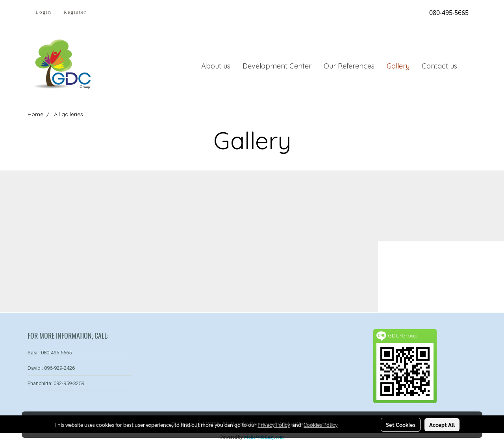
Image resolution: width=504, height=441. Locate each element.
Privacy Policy (274, 424)
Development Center (277, 66)
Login (44, 12)
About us (216, 66)
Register (75, 12)
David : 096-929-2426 (51, 368)
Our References (349, 66)
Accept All (442, 424)
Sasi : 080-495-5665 (50, 353)
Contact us (439, 66)
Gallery (398, 66)
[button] (470, 66)
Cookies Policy (321, 424)
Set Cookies (401, 424)
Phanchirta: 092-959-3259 (56, 383)
